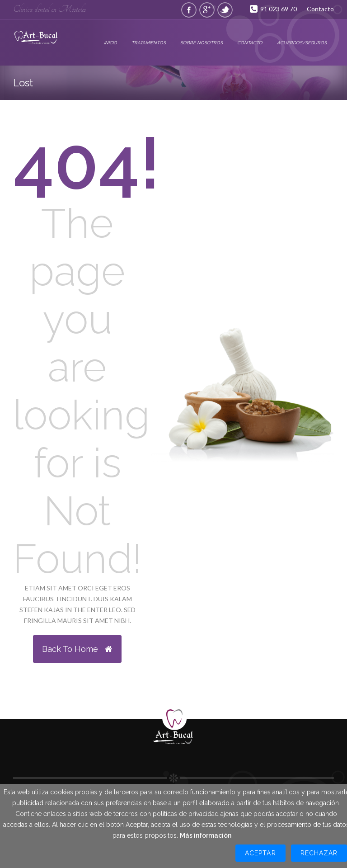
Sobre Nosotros (202, 43)
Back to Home (77, 649)
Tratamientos (149, 43)
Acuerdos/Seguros (302, 43)
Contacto (320, 9)
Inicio (110, 43)
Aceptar (260, 853)
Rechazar (319, 853)
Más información (206, 835)
